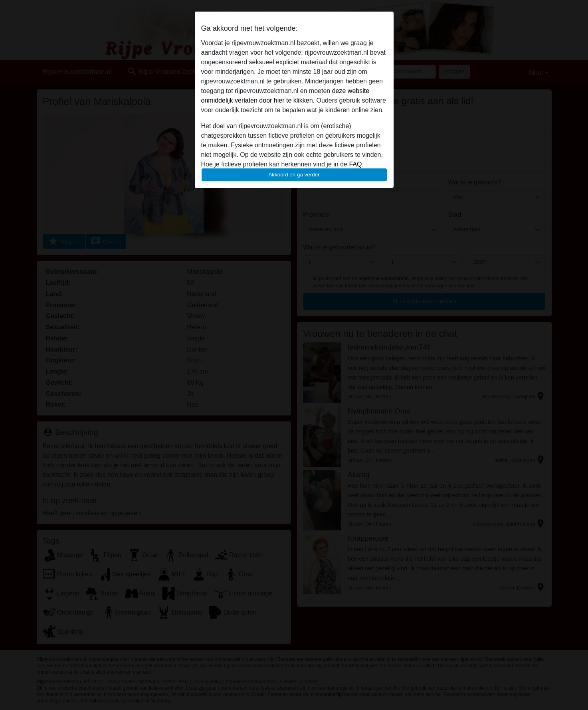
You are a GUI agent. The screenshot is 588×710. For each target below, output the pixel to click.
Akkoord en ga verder (294, 175)
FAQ (355, 164)
